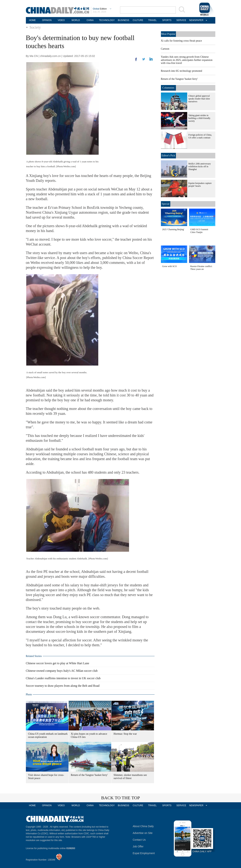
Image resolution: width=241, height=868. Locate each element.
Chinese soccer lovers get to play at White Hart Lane (58, 663)
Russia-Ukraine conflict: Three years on (201, 268)
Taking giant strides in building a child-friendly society (199, 118)
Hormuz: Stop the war (125, 734)
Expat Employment (144, 853)
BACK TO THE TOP (120, 798)
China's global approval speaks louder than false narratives (199, 99)
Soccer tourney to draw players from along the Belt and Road (63, 686)
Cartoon (165, 49)
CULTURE (138, 20)
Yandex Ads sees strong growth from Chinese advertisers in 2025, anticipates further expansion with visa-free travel (187, 60)
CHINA (90, 20)
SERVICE (181, 20)
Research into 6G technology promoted (182, 71)
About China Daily (143, 826)
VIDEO (61, 20)
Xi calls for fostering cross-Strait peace (181, 41)
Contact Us (139, 840)
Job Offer (138, 846)
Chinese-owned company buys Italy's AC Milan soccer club (62, 671)
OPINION (47, 20)
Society (35, 27)
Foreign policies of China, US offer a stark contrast (200, 136)
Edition (100, 9)
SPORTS (167, 20)
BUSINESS (124, 20)
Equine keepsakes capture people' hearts (200, 185)
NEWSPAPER (196, 20)
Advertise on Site (143, 833)
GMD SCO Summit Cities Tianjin (199, 231)
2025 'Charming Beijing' (173, 229)
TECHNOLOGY (107, 20)
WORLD (76, 20)
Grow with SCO (170, 266)
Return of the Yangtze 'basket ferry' (89, 775)
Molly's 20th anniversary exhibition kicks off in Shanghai (200, 166)
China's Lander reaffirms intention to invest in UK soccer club (63, 678)
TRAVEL (152, 20)
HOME (32, 20)
